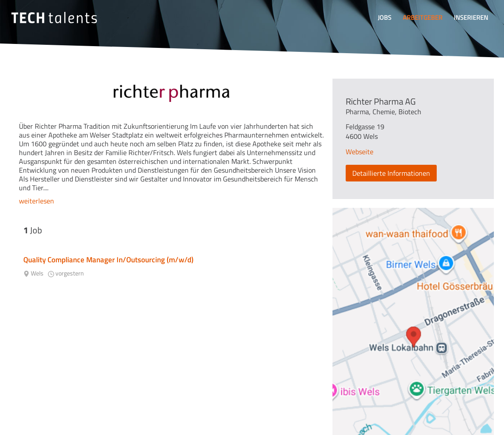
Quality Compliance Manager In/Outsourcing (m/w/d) (108, 260)
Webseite (360, 152)
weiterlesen (37, 201)
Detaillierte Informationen (391, 173)
